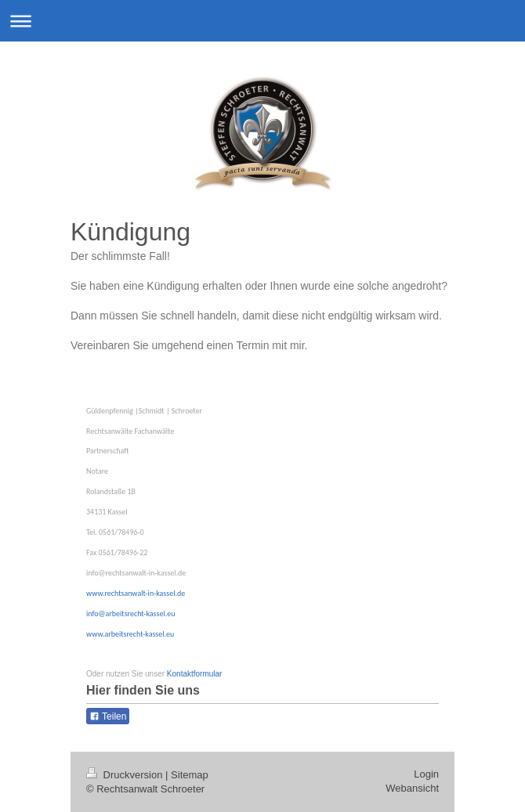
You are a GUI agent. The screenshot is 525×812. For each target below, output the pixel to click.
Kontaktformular (195, 674)
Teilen (108, 716)
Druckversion (126, 775)
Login (426, 774)
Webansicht (412, 788)
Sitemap (190, 775)
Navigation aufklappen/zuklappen (262, 21)
